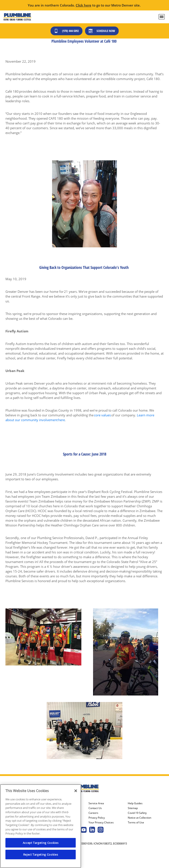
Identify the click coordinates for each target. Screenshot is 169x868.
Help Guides (135, 803)
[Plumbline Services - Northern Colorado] (17, 17)
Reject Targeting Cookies (41, 855)
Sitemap (133, 808)
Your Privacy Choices (101, 823)
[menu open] (162, 17)
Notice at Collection (139, 818)
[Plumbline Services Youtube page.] (84, 830)
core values (102, 415)
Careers (93, 813)
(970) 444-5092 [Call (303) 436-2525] (66, 31)
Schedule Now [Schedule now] (102, 31)
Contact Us (95, 808)
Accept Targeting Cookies (41, 843)
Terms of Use (136, 823)
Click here (84, 5)
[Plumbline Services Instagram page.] (101, 830)
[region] (41, 826)
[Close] (76, 791)
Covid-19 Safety (137, 813)
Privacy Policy (97, 818)
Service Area (96, 803)
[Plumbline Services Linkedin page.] (92, 830)
